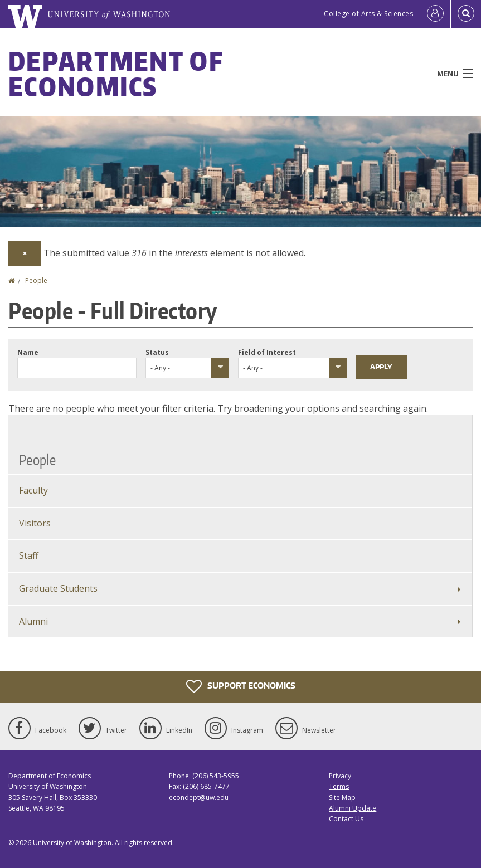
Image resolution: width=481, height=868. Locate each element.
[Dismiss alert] (25, 253)
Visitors (35, 523)
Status (157, 352)
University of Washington (72, 843)
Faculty (33, 490)
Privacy (340, 776)
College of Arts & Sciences (368, 14)
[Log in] (435, 14)
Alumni (33, 621)
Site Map (342, 798)
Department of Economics (116, 74)
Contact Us (346, 819)
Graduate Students (58, 588)
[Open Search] (466, 14)
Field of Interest (267, 352)
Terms (339, 786)
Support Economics (241, 686)
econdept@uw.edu (199, 798)
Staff (29, 555)
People (36, 281)
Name (28, 352)
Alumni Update (353, 808)
